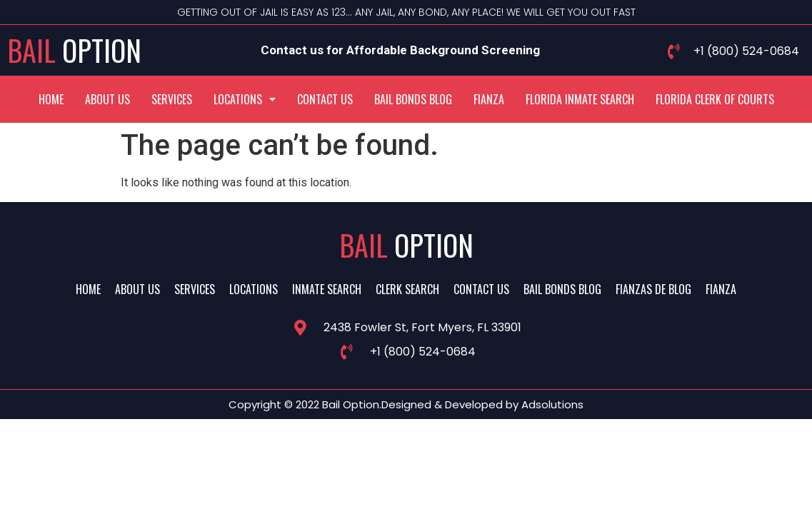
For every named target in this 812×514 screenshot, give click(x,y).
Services (172, 99)
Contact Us (325, 99)
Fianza (489, 99)
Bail (74, 50)
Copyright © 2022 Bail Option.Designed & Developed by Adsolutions (406, 404)
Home (51, 99)
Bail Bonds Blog (413, 99)
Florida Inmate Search (580, 99)
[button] (245, 99)
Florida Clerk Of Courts (715, 99)
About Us (107, 99)
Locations (245, 99)
